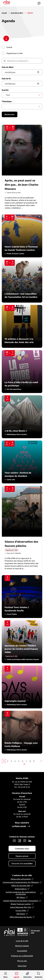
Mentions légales (22, 946)
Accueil (4, 13)
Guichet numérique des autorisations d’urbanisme (21, 893)
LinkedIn (30, 841)
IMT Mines (21, 897)
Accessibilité (22, 951)
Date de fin (6, 79)
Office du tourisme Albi (21, 886)
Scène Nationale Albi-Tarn (21, 907)
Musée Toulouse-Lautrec (21, 904)
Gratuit (9, 47)
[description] (22, 61)
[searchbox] (5, 106)
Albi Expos (21, 914)
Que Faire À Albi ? (17, 13)
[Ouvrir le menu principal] (6, 975)
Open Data (22, 966)
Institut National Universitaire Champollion (21, 901)
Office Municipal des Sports (21, 917)
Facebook (19, 841)
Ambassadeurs (21, 889)
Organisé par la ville (14, 53)
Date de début (8, 67)
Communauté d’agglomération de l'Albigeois (21, 882)
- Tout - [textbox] (8, 95)
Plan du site (22, 961)
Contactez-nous (39, 3)
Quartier (5, 90)
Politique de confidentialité (22, 956)
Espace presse (22, 856)
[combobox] (22, 95)
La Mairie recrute (19, 826)
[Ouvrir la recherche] (38, 975)
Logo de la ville (22, 941)
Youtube (14, 841)
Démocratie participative (21, 879)
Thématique (7, 101)
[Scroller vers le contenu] (6, 38)
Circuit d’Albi (21, 910)
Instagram (25, 841)
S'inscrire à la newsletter (22, 863)
